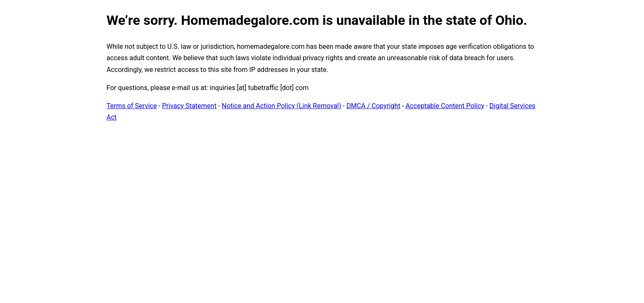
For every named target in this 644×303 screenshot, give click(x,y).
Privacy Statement (189, 106)
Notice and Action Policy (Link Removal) (282, 106)
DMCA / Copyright (373, 106)
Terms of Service (132, 106)
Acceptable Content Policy (445, 106)
